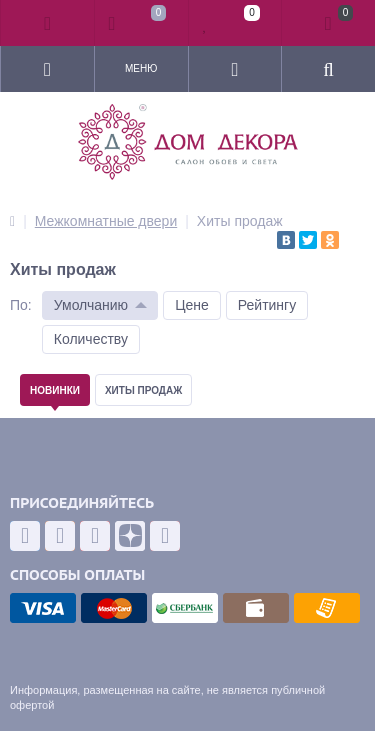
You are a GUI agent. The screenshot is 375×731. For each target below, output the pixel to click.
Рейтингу (267, 305)
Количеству (91, 339)
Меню (141, 68)
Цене (192, 305)
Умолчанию (91, 305)
